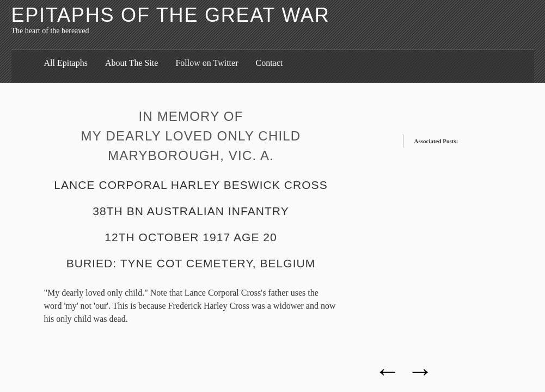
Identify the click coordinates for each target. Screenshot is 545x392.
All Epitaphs (66, 63)
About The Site (131, 63)
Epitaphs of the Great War (171, 15)
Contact (269, 63)
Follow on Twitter (207, 63)
